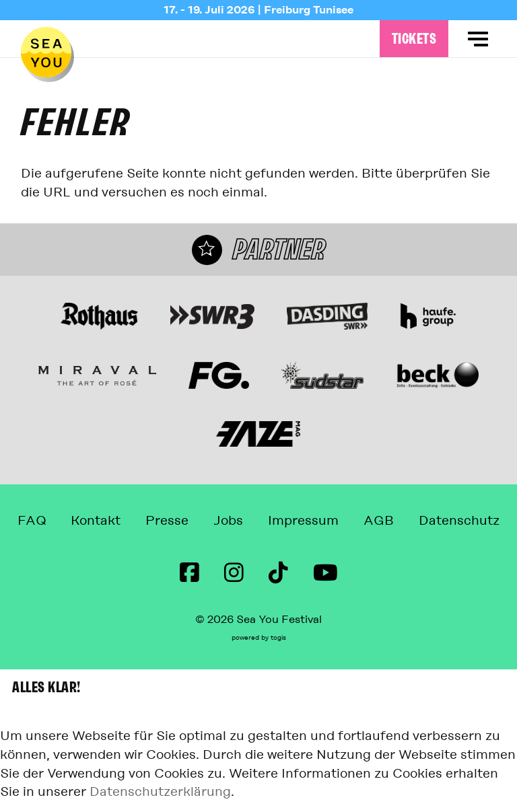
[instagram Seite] (234, 573)
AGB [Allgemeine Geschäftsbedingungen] (379, 520)
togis (278, 638)
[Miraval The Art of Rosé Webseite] (97, 375)
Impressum (303, 520)
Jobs (228, 520)
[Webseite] (99, 316)
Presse (167, 520)
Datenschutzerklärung (160, 791)
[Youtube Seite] (325, 573)
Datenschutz (459, 520)
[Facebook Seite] (189, 573)
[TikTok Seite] (278, 573)
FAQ (32, 520)
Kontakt (96, 520)
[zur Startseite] (46, 52)
